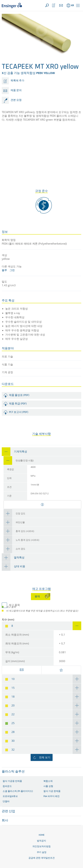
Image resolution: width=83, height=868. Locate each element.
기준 (9, 496)
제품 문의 (16, 91)
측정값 (10, 469)
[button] (78, 5)
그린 (12, 270)
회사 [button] (5, 821)
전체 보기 (45, 757)
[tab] (41, 452)
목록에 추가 (17, 81)
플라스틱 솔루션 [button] (13, 772)
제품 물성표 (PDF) (19, 395)
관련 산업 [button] (8, 811)
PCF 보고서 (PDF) (19, 412)
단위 (9, 478)
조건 (9, 487)
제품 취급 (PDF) (18, 404)
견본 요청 (16, 100)
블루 (4, 270)
